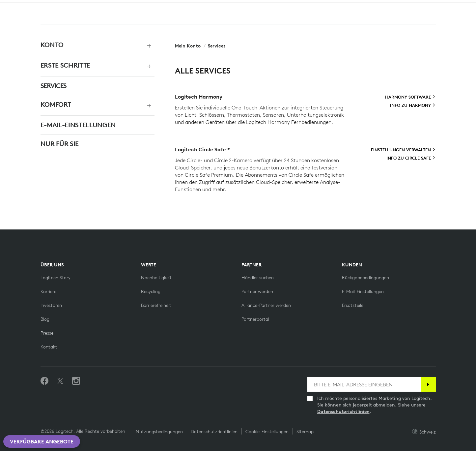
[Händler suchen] (258, 278)
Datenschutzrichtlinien (343, 411)
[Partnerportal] (255, 319)
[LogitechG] (61, 6)
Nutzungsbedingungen (159, 432)
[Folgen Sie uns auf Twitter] (60, 381)
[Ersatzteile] (353, 305)
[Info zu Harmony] (413, 105)
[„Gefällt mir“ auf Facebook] (44, 381)
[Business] (96, 6)
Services (217, 46)
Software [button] (130, 22)
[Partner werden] (257, 291)
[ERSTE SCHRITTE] (90, 65)
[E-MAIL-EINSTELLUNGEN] (90, 125)
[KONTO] (90, 45)
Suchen (394, 23)
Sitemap (305, 432)
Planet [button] (95, 22)
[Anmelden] (428, 384)
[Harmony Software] (410, 97)
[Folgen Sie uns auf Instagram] (76, 381)
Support (418, 6)
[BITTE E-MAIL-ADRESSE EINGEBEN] (364, 384)
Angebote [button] (170, 22)
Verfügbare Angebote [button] (42, 441)
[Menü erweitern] (147, 45)
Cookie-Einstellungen (267, 432)
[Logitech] (32, 6)
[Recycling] (151, 291)
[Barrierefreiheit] (156, 305)
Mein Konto (436, 23)
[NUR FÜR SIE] (90, 144)
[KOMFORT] (90, 105)
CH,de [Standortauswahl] (448, 6)
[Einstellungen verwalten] (403, 150)
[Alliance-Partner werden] (266, 305)
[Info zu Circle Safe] (411, 158)
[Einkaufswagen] (452, 23)
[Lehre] (126, 6)
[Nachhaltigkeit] (156, 278)
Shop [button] (66, 22)
